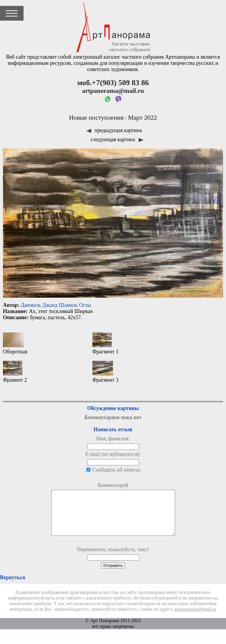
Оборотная (15, 344)
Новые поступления (96, 118)
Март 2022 (142, 118)
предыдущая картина (114, 130)
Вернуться (13, 586)
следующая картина (117, 139)
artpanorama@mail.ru (195, 618)
